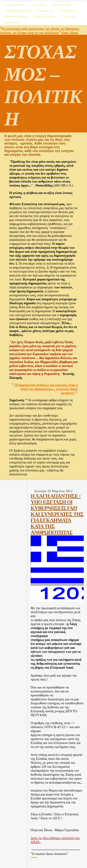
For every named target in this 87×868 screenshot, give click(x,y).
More (35, 857)
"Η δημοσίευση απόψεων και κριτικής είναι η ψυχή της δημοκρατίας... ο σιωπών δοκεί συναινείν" (46, 389)
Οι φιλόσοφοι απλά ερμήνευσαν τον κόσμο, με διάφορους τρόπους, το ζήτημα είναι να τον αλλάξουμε (40, 31)
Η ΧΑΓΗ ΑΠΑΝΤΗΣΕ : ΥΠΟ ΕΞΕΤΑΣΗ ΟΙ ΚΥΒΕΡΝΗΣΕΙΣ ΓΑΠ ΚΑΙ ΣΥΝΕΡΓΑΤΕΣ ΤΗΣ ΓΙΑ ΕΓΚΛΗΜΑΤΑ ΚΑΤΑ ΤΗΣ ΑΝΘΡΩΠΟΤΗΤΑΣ (57, 514)
